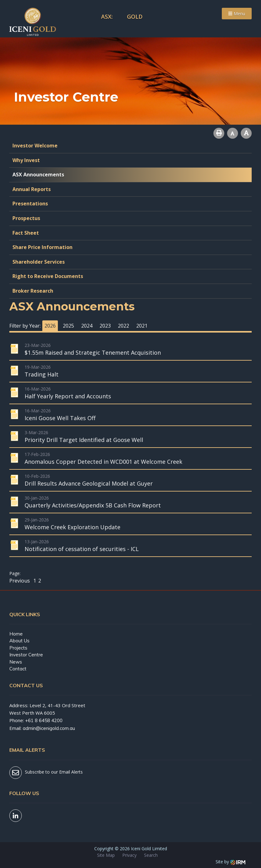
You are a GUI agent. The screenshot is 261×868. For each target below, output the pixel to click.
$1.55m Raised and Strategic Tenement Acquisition (93, 352)
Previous (20, 581)
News (16, 662)
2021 (142, 326)
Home (16, 634)
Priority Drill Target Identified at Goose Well (84, 440)
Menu (237, 14)
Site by (231, 862)
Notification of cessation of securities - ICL (82, 549)
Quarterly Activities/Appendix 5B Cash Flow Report (93, 505)
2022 (124, 326)
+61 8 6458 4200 (44, 720)
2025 (68, 326)
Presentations (30, 204)
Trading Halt (42, 374)
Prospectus (26, 218)
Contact (18, 669)
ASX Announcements (38, 175)
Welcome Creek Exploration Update (72, 527)
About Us (19, 641)
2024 (87, 326)
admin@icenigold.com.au (49, 728)
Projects (18, 648)
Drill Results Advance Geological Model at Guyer (89, 483)
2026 (50, 326)
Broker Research (33, 291)
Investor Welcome (35, 146)
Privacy (129, 855)
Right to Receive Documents (48, 276)
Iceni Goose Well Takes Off (60, 418)
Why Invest (26, 160)
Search (151, 855)
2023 (105, 326)
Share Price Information (42, 247)
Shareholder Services (39, 262)
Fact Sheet (26, 233)
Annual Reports (32, 189)
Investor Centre (26, 655)
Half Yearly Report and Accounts (68, 396)
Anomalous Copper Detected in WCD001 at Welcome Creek (103, 462)
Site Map (106, 855)
